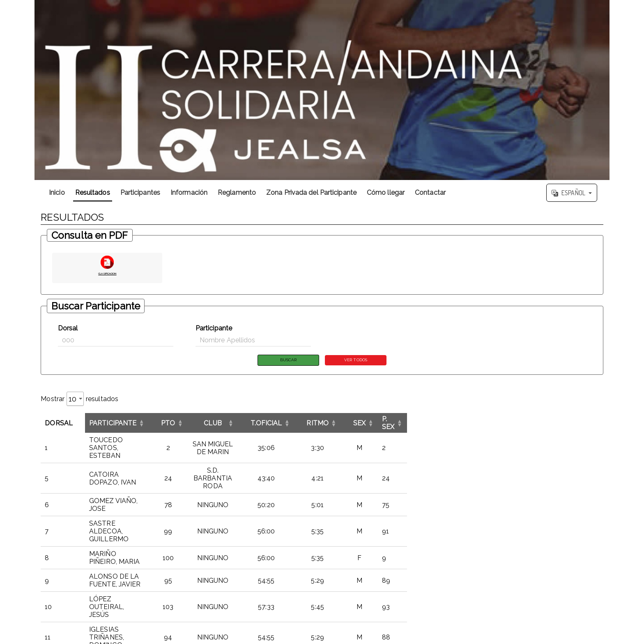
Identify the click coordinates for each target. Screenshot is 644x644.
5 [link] (550, 598)
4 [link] (539, 598)
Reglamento (237, 193)
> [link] (588, 598)
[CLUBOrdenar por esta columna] (340, 421)
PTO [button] (259, 421)
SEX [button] (536, 421)
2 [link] (518, 598)
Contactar (430, 193)
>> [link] (598, 598)
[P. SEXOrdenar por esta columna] (580, 421)
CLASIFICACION (107, 272)
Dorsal (68, 328)
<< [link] (486, 598)
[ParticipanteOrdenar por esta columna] (164, 421)
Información (189, 193)
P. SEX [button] (569, 421)
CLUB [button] (340, 421)
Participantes (140, 193)
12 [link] (577, 598)
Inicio (57, 193)
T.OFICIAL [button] (433, 421)
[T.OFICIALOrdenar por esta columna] (433, 421)
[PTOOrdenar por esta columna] (259, 421)
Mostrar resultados (79, 400)
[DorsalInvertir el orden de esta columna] (65, 421)
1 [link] (507, 598)
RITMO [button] (491, 421)
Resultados (93, 193)
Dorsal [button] (59, 421)
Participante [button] (117, 421)
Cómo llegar (386, 193)
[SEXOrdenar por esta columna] (536, 421)
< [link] (497, 598)
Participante (214, 328)
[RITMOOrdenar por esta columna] (491, 421)
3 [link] (529, 598)
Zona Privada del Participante (311, 193)
